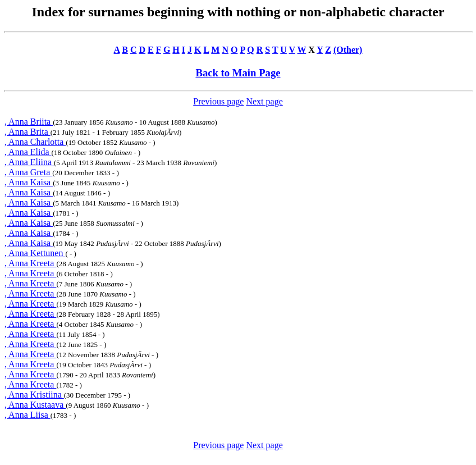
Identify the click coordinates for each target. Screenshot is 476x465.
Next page (264, 101)
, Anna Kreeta (30, 263)
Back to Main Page (238, 73)
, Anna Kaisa (29, 182)
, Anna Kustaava (35, 405)
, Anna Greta (28, 172)
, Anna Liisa (28, 415)
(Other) (348, 50)
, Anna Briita (29, 122)
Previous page (218, 101)
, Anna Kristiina (34, 395)
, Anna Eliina (29, 162)
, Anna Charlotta (35, 142)
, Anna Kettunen (35, 253)
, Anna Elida (28, 152)
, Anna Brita (28, 132)
